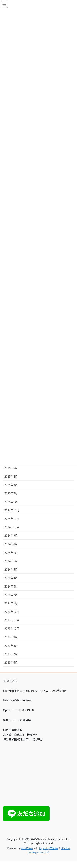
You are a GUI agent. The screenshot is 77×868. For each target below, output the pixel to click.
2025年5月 (11, 468)
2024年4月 (11, 578)
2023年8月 (11, 646)
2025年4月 (11, 476)
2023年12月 (12, 612)
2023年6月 (11, 662)
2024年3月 (11, 586)
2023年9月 (11, 637)
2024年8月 (11, 544)
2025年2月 (11, 493)
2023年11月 (12, 620)
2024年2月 (11, 595)
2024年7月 (11, 553)
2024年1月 (11, 603)
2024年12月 (12, 510)
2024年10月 (12, 527)
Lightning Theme (48, 848)
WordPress (27, 848)
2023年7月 (11, 654)
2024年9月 (11, 535)
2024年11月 (12, 519)
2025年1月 (11, 502)
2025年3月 (11, 485)
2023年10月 (12, 628)
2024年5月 (11, 569)
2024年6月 (11, 561)
